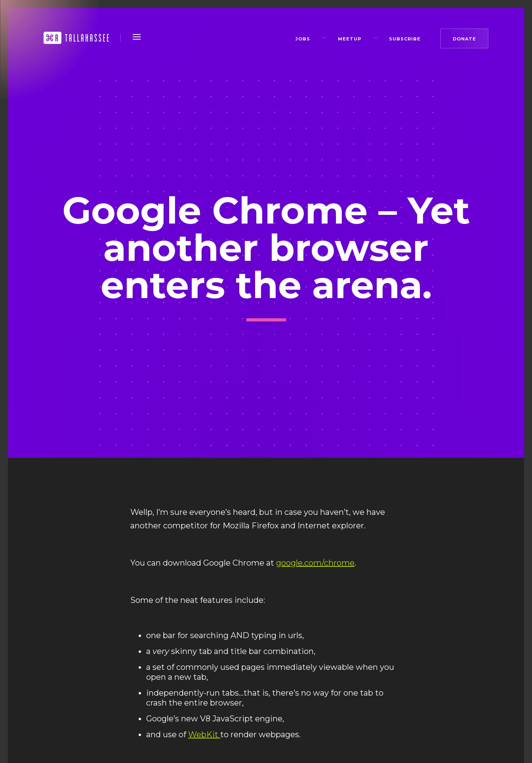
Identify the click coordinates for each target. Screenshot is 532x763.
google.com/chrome (315, 563)
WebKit (204, 734)
